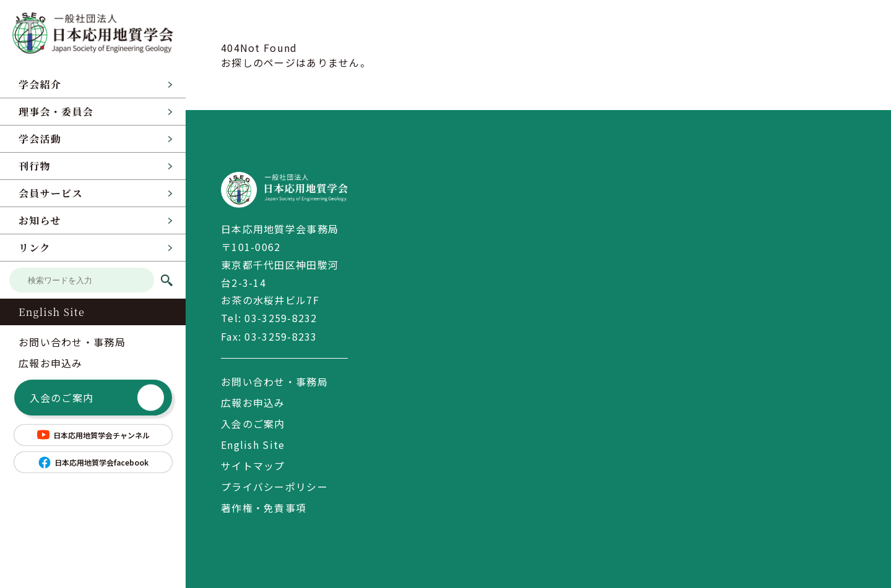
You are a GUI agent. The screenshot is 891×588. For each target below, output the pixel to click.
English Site (52, 312)
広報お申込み (51, 363)
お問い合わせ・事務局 (72, 342)
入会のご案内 (97, 398)
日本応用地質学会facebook (93, 462)
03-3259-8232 (281, 318)
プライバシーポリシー (274, 486)
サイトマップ (253, 465)
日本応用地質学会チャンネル (93, 435)
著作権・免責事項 (264, 507)
